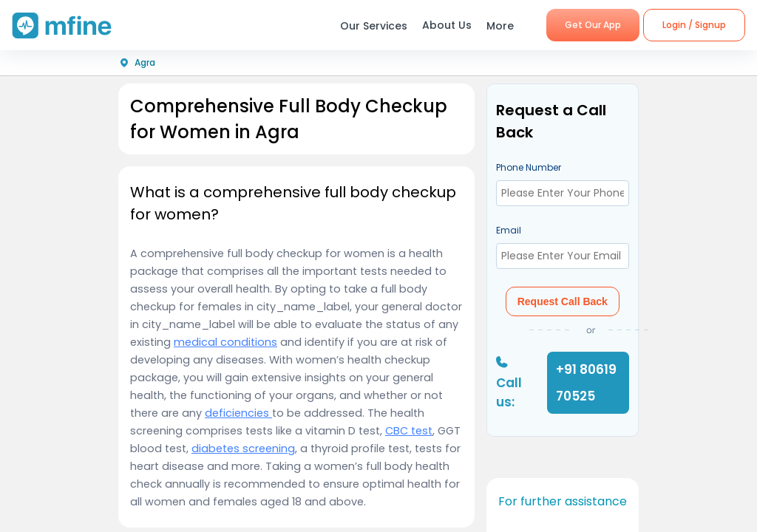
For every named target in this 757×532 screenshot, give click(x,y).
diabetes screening (243, 449)
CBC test (409, 431)
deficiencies (238, 413)
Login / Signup (694, 25)
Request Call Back (563, 301)
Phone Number (529, 167)
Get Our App (593, 25)
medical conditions (225, 342)
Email (509, 230)
